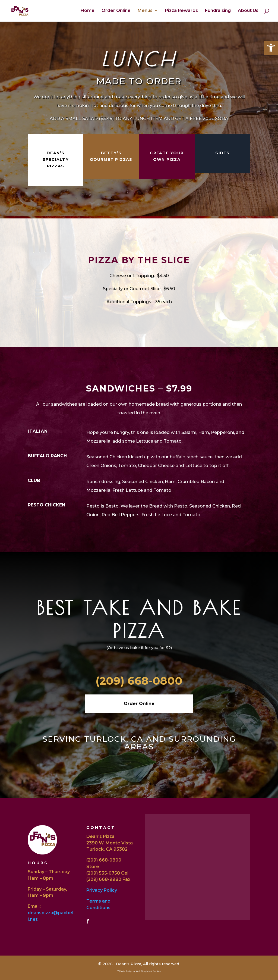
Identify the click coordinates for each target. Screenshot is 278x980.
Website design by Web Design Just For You (139, 971)
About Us (248, 11)
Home (88, 11)
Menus (145, 11)
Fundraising (218, 11)
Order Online (116, 11)
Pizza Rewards (181, 11)
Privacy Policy (102, 890)
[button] (271, 48)
